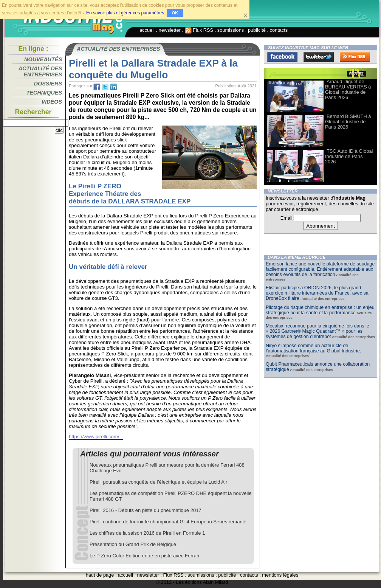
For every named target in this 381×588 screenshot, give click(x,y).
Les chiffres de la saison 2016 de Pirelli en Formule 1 (147, 533)
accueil (147, 30)
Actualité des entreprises (40, 71)
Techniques (44, 93)
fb (97, 87)
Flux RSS (199, 30)
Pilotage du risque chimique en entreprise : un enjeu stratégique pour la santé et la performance (320, 310)
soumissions (231, 30)
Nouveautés (43, 59)
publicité (257, 30)
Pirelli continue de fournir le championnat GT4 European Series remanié (168, 522)
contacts (279, 30)
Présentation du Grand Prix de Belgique (133, 544)
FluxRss (355, 57)
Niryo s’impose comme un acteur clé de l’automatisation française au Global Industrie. (313, 348)
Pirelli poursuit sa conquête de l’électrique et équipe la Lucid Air (158, 482)
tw (105, 87)
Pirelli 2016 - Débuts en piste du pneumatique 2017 (146, 510)
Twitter (319, 57)
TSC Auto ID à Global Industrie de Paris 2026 (349, 156)
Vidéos (52, 102)
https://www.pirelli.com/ (94, 437)
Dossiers (48, 84)
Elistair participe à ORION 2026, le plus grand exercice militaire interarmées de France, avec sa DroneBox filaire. (317, 293)
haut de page (100, 575)
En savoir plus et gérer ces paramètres (125, 13)
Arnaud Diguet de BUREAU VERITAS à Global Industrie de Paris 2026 (348, 89)
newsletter (170, 30)
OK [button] (175, 13)
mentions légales (280, 575)
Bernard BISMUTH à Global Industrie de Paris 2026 (348, 122)
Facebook (282, 57)
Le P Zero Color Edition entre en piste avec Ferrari (144, 556)
